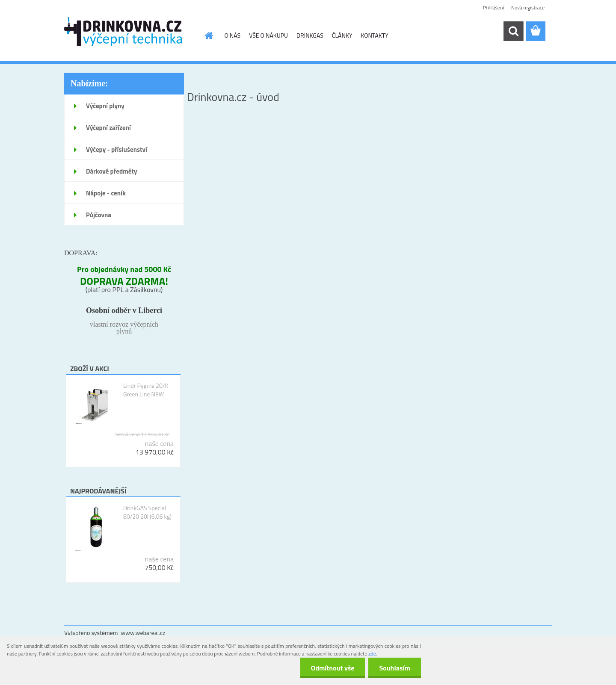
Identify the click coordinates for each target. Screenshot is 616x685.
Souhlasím (395, 668)
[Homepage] (208, 35)
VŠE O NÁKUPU (268, 35)
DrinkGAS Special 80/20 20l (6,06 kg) (147, 512)
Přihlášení (493, 7)
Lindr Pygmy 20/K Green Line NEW (146, 390)
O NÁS (233, 35)
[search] (513, 31)
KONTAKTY (374, 35)
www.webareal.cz (143, 633)
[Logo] (123, 32)
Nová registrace (528, 7)
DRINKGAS (310, 35)
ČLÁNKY (342, 35)
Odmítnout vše (333, 668)
